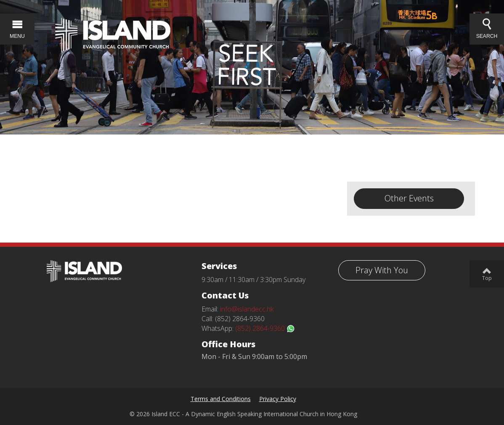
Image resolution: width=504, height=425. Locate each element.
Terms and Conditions (221, 399)
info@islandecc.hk (247, 309)
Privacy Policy (278, 399)
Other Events (409, 198)
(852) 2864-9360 (265, 328)
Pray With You (382, 270)
